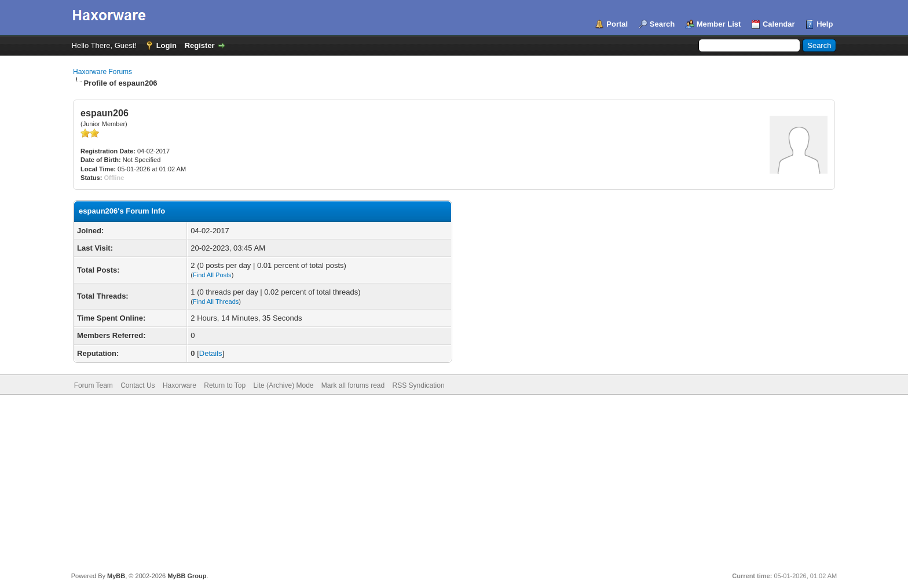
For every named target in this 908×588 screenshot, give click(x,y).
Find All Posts (212, 275)
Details (211, 353)
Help (825, 24)
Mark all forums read (353, 385)
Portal (617, 24)
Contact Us (138, 385)
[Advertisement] (454, 482)
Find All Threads (216, 302)
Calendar (779, 24)
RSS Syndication (419, 385)
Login (166, 45)
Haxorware (180, 385)
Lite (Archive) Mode (283, 385)
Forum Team (94, 385)
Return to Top (225, 385)
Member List (719, 24)
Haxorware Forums (102, 72)
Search (662, 24)
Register (200, 45)
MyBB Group (187, 576)
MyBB (116, 576)
